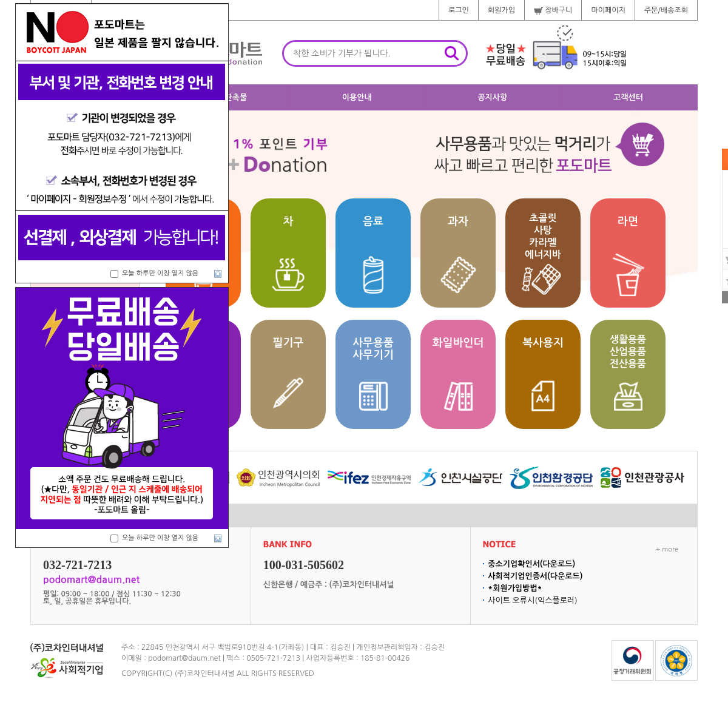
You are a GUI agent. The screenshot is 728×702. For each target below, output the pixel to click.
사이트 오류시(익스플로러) (533, 600)
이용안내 (357, 97)
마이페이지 (608, 10)
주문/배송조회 (666, 10)
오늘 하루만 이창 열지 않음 (160, 273)
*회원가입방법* (515, 588)
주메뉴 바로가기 (0, 0)
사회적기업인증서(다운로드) (535, 576)
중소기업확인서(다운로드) (531, 564)
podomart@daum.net (184, 658)
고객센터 (628, 97)
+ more (667, 549)
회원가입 (501, 10)
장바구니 (553, 10)
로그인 (459, 10)
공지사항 (492, 97)
